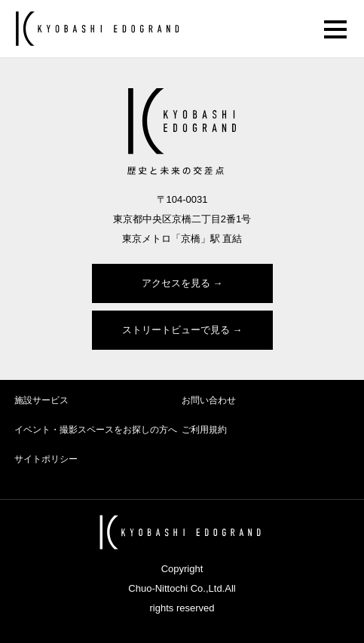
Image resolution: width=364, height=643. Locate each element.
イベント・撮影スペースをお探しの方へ (96, 430)
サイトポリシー (46, 459)
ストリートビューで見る (176, 330)
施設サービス (41, 400)
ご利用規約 (204, 430)
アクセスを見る (176, 283)
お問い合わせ (209, 400)
